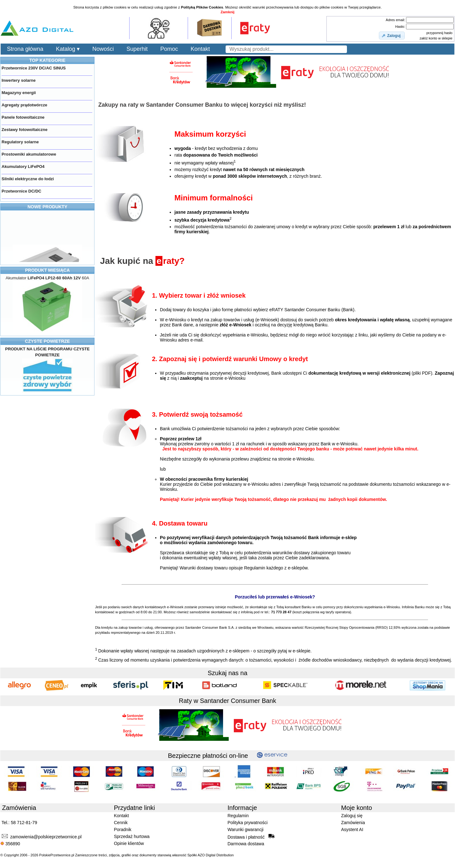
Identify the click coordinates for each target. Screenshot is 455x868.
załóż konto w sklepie (436, 38)
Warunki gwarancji (246, 829)
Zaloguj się (352, 816)
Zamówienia (353, 823)
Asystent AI (352, 829)
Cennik (121, 823)
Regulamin (238, 816)
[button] (392, 36)
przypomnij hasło (439, 33)
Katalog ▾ (68, 49)
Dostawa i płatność (251, 837)
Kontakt (200, 49)
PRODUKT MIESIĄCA (47, 270)
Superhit (137, 49)
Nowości (103, 49)
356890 (10, 844)
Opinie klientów (129, 843)
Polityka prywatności (248, 823)
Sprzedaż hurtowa (132, 836)
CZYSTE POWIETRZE (47, 341)
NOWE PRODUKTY (47, 207)
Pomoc (169, 49)
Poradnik (123, 829)
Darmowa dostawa (246, 844)
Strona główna (25, 49)
